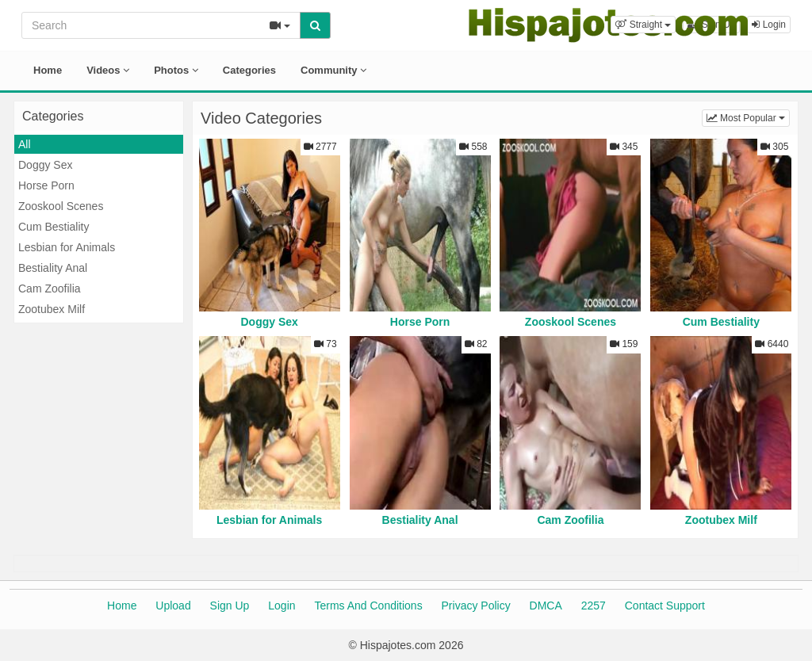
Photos (176, 70)
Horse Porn (46, 185)
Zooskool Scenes (61, 206)
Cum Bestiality (54, 227)
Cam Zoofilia (50, 288)
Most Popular (748, 117)
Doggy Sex (45, 165)
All (25, 144)
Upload (173, 606)
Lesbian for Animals (67, 247)
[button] (643, 25)
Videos (108, 70)
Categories (249, 70)
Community (333, 70)
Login (282, 606)
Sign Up (230, 606)
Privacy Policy (476, 606)
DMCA (546, 606)
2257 (594, 606)
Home (48, 70)
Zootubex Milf (52, 309)
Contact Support (665, 606)
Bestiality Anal (53, 268)
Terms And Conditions (368, 606)
